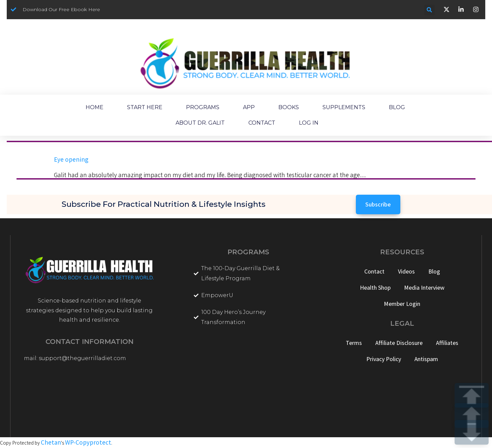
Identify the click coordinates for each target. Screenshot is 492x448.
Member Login (402, 304)
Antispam (426, 359)
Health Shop (375, 287)
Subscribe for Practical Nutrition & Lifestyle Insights (164, 204)
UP (472, 415)
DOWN (472, 432)
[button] (429, 10)
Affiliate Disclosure (399, 343)
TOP (472, 395)
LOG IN (309, 123)
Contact (374, 271)
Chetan (51, 442)
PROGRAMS (203, 107)
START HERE (145, 107)
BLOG (397, 107)
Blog (434, 271)
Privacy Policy (384, 359)
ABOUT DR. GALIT (200, 123)
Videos (406, 271)
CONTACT (262, 123)
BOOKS (289, 107)
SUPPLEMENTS (344, 107)
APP (249, 107)
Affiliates (447, 343)
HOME (95, 107)
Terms (354, 343)
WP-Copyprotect (88, 442)
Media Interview (424, 287)
